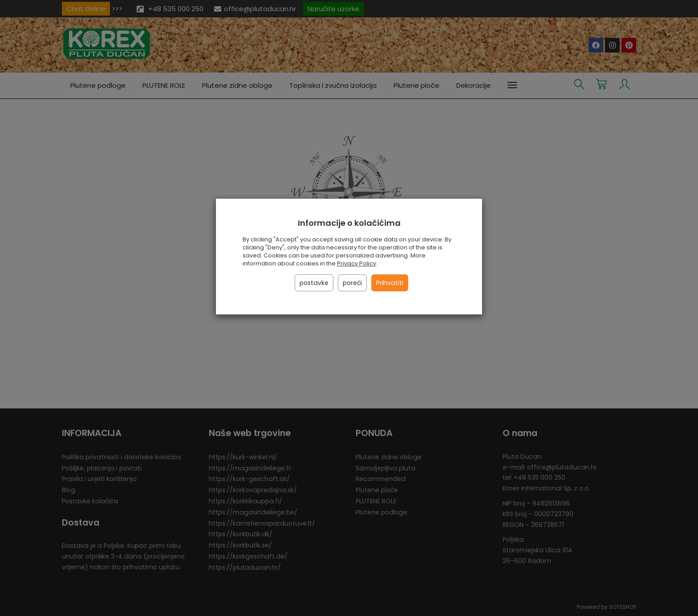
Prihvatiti (390, 283)
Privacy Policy (357, 263)
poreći (352, 283)
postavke (314, 283)
